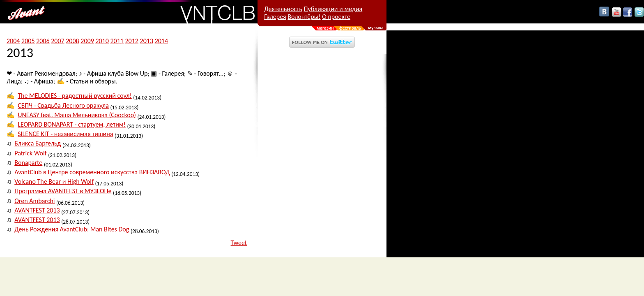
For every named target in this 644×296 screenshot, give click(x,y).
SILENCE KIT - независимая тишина (65, 134)
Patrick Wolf (30, 153)
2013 (147, 41)
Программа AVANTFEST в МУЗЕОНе (63, 191)
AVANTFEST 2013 (37, 210)
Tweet (239, 243)
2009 (87, 41)
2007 (57, 41)
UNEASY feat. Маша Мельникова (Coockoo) (77, 115)
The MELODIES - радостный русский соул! (75, 96)
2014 (161, 41)
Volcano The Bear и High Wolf (54, 182)
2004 (13, 41)
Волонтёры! (304, 17)
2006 (43, 41)
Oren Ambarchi (34, 201)
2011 (117, 41)
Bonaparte (28, 163)
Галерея (275, 17)
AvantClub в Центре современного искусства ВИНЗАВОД (92, 172)
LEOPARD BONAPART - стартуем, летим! (72, 124)
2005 (28, 41)
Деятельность (283, 9)
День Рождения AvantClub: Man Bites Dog (72, 229)
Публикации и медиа (333, 9)
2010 (102, 41)
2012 (132, 41)
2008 (72, 41)
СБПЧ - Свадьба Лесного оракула (63, 105)
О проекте (336, 17)
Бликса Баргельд (38, 143)
